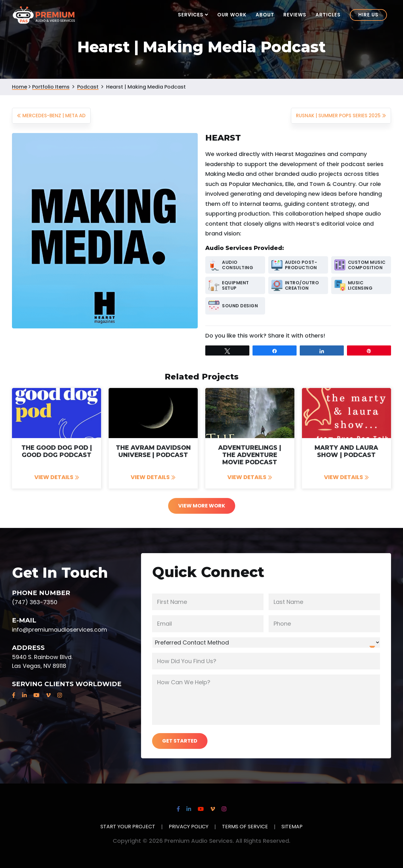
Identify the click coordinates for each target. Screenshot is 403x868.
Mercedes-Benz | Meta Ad (51, 116)
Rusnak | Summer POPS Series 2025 (341, 116)
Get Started (180, 741)
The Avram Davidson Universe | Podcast (153, 451)
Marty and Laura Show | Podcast (346, 451)
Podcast (88, 87)
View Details (57, 477)
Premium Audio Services (44, 14)
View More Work (202, 506)
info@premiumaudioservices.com (60, 630)
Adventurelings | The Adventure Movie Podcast (250, 455)
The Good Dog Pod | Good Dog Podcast (57, 451)
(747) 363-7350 (35, 602)
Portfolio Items (51, 87)
